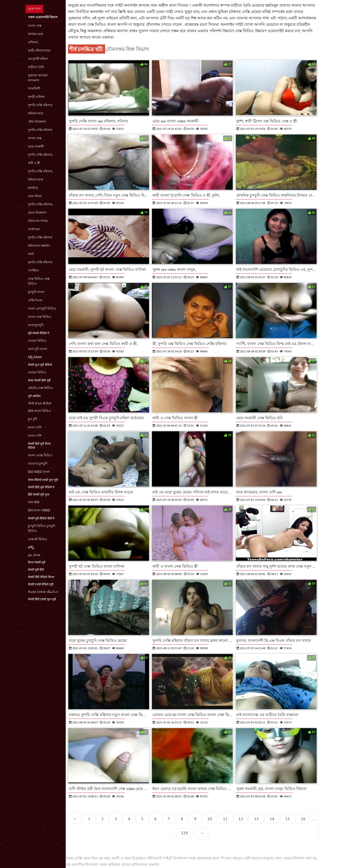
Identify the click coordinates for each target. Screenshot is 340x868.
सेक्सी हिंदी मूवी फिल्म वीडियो (39, 446)
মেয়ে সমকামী (36, 146)
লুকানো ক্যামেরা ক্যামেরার (38, 78)
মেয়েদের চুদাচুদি (38, 464)
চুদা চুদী (32, 419)
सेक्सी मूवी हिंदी (36, 570)
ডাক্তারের (34, 229)
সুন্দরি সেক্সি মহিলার (40, 130)
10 (210, 819)
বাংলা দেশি (35, 427)
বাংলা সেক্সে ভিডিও (40, 455)
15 (288, 819)
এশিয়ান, (33, 42)
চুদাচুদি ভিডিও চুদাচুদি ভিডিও (42, 528)
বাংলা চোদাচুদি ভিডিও (42, 309)
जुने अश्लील (34, 396)
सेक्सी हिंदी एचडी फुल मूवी (42, 599)
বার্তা (31, 254)
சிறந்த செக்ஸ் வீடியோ (43, 592)
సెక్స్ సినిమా (35, 357)
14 (272, 819)
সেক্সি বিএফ (35, 300)
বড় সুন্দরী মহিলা (38, 59)
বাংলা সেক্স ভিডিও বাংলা (97, 24)
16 (303, 819)
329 (184, 833)
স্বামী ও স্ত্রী (34, 163)
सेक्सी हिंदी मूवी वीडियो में (41, 487)
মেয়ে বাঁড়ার (35, 196)
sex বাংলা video (39, 510)
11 (225, 819)
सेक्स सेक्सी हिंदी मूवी (39, 380)
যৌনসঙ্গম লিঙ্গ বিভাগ (127, 49)
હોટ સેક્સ (34, 555)
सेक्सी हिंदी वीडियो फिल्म (41, 577)
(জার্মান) (33, 188)
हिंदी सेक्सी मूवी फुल (39, 494)
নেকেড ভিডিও (37, 341)
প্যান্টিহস (33, 270)
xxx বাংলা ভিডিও (40, 411)
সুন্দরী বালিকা (36, 97)
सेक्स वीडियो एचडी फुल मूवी (43, 480)
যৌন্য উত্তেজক (37, 122)
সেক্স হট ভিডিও (38, 539)
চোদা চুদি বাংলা (38, 349)
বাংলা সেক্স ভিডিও (40, 317)
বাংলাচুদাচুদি (36, 325)
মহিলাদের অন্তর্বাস (39, 246)
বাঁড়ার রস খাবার (38, 221)
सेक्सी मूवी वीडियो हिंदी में (41, 518)
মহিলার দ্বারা (36, 113)
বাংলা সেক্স (35, 26)
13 (256, 819)
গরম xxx (34, 502)
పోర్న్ (31, 547)
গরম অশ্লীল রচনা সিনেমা (170, 5)
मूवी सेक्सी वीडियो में (39, 333)
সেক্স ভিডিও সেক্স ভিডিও (39, 281)
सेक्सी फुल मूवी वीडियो (40, 365)
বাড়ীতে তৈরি (36, 67)
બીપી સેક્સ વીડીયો (40, 403)
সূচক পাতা (34, 9)
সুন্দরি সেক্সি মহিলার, (41, 105)
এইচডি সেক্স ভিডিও (41, 388)
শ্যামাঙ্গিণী (34, 89)
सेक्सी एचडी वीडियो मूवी (41, 584)
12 (241, 819)
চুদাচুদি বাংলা (36, 292)
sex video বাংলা (39, 472)
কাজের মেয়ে (36, 34)
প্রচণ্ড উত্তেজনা (37, 213)
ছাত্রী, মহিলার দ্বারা (39, 50)
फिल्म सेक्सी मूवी (37, 562)
